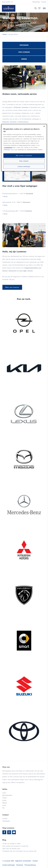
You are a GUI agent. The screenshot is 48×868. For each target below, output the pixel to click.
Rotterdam (18, 107)
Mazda (5, 803)
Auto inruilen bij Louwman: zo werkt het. (15, 846)
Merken (24, 59)
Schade (44, 2)
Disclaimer (20, 865)
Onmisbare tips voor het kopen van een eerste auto (19, 851)
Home (5, 34)
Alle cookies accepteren (24, 156)
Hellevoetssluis (23, 122)
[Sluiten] (44, 126)
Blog (4, 840)
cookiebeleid (8, 148)
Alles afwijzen (24, 161)
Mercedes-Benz (7, 795)
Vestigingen (24, 45)
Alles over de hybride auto (11, 849)
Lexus (4, 793)
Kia (3, 808)
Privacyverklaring (30, 865)
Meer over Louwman (12, 287)
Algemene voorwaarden (23, 861)
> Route (5, 197)
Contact (5, 818)
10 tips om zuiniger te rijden (12, 844)
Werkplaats (36, 2)
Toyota (5, 798)
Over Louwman (24, 52)
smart (4, 805)
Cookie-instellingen (24, 167)
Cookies (35, 861)
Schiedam (25, 107)
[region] (24, 148)
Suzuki (4, 800)
